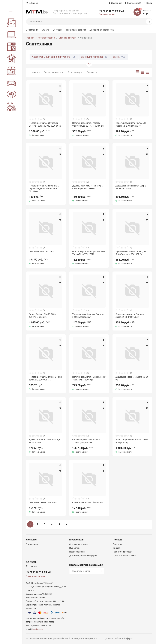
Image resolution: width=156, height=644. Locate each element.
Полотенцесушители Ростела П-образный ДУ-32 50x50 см (131, 124)
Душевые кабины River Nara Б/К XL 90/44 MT (45, 441)
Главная (30, 38)
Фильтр (36, 72)
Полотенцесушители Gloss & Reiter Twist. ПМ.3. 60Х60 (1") (89, 378)
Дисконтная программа (102, 30)
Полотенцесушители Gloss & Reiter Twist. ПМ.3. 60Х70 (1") (46, 378)
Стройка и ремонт (67, 38)
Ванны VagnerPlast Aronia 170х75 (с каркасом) (132, 441)
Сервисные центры (79, 544)
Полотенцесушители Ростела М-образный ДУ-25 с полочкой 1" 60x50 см (44, 188)
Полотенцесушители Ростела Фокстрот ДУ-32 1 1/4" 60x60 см (88, 124)
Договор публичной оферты (83, 556)
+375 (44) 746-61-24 (112, 11)
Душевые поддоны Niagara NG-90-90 (132, 378)
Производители (77, 552)
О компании (32, 30)
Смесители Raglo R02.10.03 (42, 251)
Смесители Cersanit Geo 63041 (44, 502)
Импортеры (75, 548)
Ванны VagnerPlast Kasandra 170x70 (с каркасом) (86, 441)
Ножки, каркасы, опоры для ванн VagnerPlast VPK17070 (89, 253)
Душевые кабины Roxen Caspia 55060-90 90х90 (131, 187)
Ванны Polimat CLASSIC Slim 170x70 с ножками (43, 315)
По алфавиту (74, 72)
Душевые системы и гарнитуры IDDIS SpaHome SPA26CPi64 (131, 253)
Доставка (58, 30)
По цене (91, 72)
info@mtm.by (38, 629)
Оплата (45, 30)
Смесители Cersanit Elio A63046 (87, 502)
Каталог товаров (46, 38)
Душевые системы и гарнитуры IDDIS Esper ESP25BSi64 (88, 187)
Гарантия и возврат (76, 30)
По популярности (52, 72)
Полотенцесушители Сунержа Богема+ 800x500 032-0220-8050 (45, 124)
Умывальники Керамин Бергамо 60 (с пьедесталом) (88, 315)
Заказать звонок (107, 14)
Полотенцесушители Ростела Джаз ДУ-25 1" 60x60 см (130, 315)
